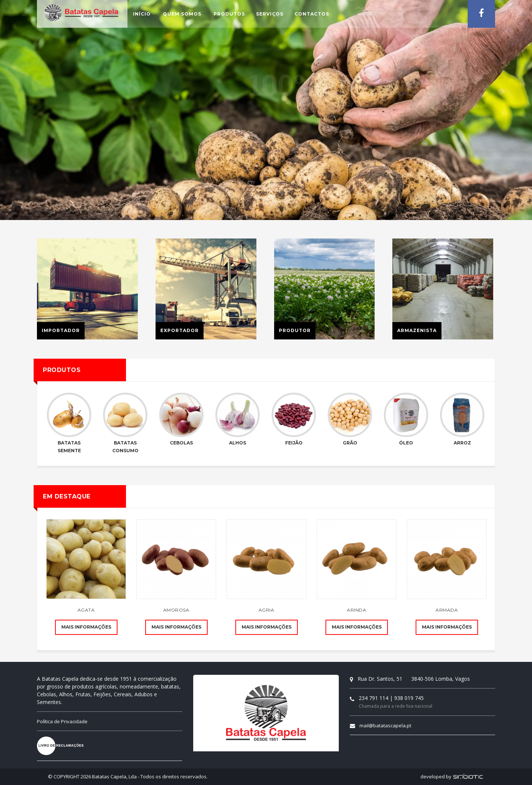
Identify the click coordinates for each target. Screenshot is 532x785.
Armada (447, 610)
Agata (86, 610)
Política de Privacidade (62, 721)
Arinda (357, 610)
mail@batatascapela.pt (385, 725)
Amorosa (176, 610)
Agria (267, 610)
